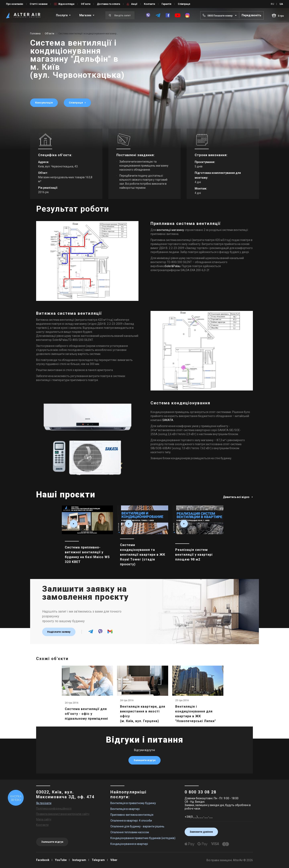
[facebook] (168, 15)
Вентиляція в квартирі (125, 809)
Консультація (44, 103)
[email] (110, 633)
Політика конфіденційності (54, 809)
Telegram (98, 860)
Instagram (79, 860)
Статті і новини (39, 4)
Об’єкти (86, 4)
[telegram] (158, 15)
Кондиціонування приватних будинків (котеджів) (143, 838)
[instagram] (187, 15)
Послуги (62, 15)
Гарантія (166, 4)
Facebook (43, 860)
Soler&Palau (173, 266)
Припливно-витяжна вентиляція (132, 815)
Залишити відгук (144, 760)
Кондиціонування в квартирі (129, 844)
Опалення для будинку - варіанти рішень (137, 826)
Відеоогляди (66, 4)
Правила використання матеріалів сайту (63, 814)
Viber (114, 860)
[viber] (148, 15)
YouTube (61, 860)
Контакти (149, 4)
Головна (35, 33)
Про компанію (15, 4)
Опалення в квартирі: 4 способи (131, 821)
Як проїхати (44, 803)
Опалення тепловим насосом (130, 832)
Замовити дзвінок (201, 832)
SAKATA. (168, 420)
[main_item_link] (87, 539)
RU (272, 4)
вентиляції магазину (170, 230)
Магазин (85, 15)
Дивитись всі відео (238, 497)
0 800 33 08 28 (200, 792)
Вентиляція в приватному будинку (133, 803)
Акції (134, 4)
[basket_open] (278, 15)
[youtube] (178, 15)
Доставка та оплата (108, 4)
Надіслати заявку (59, 632)
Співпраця (184, 4)
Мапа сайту (44, 819)
